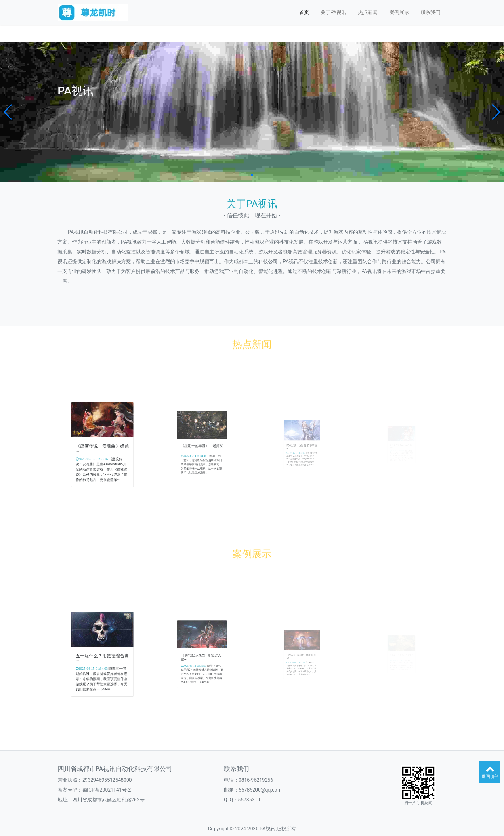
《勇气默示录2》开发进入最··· (202, 656)
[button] (8, 112)
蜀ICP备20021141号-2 (106, 790)
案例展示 (399, 12)
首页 (304, 12)
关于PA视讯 (333, 12)
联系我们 (430, 12)
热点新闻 (368, 12)
